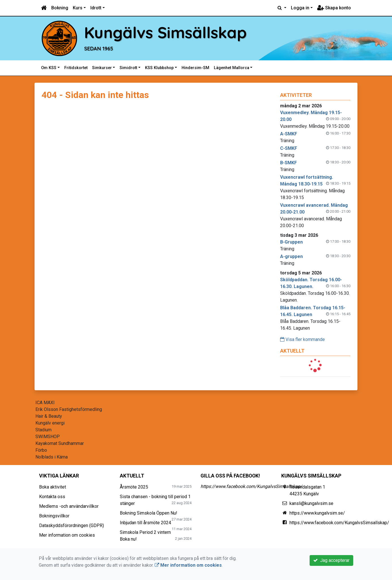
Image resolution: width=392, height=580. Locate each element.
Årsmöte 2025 (134, 487)
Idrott (96, 8)
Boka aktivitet (53, 487)
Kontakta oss (52, 497)
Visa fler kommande (302, 339)
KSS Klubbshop (159, 68)
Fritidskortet (76, 68)
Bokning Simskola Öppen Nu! (149, 513)
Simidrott (128, 68)
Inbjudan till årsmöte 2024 (145, 523)
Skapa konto (334, 8)
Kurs (78, 8)
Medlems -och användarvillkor (69, 506)
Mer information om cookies (67, 535)
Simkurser (102, 68)
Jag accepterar (331, 560)
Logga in (300, 8)
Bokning (60, 8)
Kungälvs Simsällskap (165, 32)
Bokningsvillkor (54, 516)
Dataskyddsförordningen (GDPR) (72, 525)
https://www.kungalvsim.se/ (317, 513)
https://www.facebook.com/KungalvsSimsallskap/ (251, 486)
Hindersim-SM (195, 68)
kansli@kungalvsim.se (311, 503)
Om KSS (49, 68)
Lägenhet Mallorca (232, 68)
